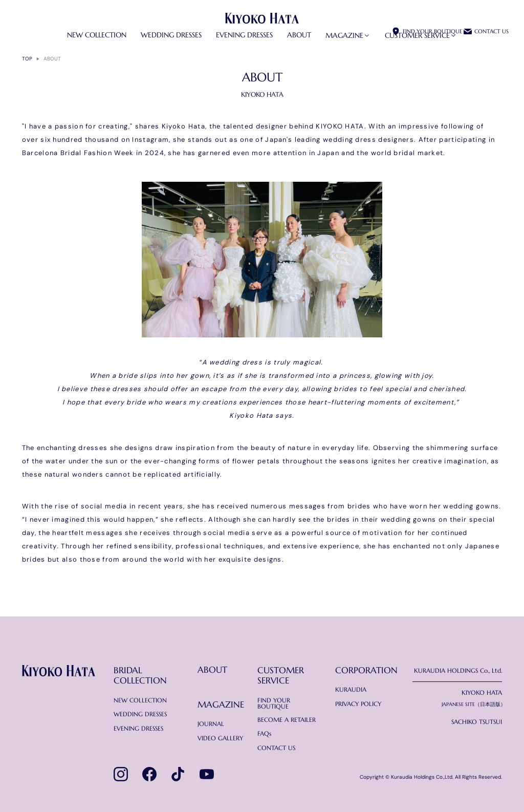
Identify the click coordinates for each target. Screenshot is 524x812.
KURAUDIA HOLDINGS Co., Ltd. (458, 671)
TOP (27, 59)
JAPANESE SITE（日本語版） (474, 704)
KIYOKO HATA (482, 693)
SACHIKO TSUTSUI (477, 722)
